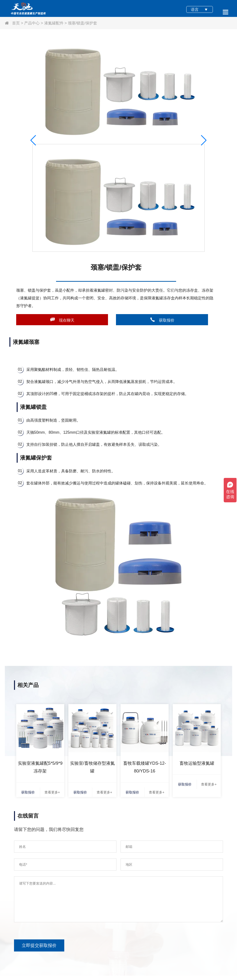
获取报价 (162, 320)
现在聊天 (62, 320)
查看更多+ (52, 792)
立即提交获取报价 (39, 945)
